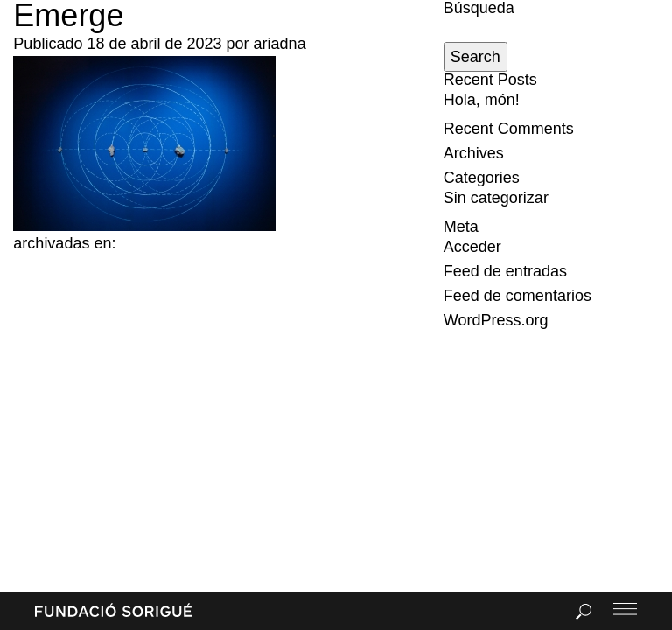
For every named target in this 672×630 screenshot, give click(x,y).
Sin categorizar (496, 198)
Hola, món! (482, 100)
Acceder (472, 247)
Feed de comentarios (518, 296)
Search (476, 57)
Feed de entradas (505, 271)
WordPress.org (496, 320)
